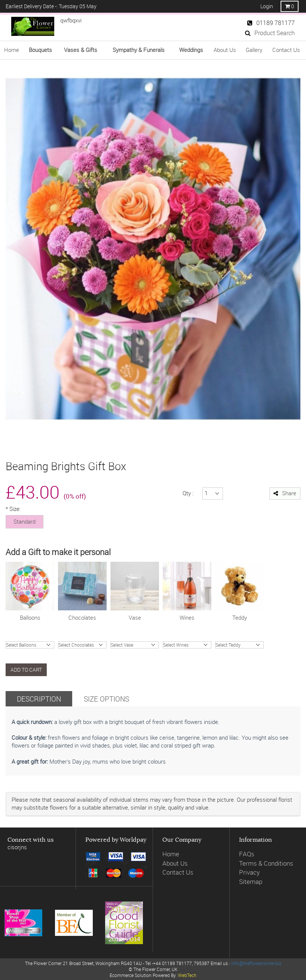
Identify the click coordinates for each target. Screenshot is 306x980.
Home (12, 50)
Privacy (249, 872)
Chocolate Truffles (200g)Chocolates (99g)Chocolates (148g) (82, 645)
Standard (25, 521)
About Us (225, 50)
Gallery (254, 50)
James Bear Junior (239, 645)
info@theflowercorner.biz (256, 963)
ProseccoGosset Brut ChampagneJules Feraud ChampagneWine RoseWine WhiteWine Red (187, 645)
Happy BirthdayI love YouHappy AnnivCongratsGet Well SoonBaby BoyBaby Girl (30, 645)
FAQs (247, 854)
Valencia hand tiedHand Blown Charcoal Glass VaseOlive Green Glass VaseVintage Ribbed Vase (135, 645)
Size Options (106, 699)
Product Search (270, 33)
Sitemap (251, 882)
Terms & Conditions (266, 863)
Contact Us (286, 50)
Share (285, 493)
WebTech (187, 975)
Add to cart (26, 670)
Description (39, 699)
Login (267, 6)
